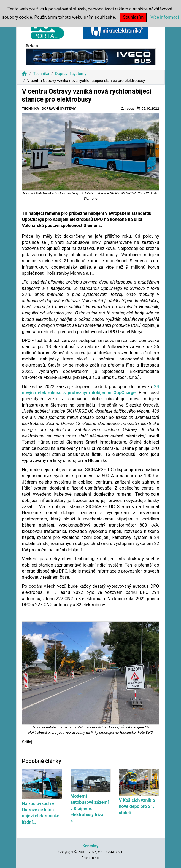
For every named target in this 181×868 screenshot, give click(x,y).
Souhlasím (133, 17)
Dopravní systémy (71, 74)
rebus (127, 108)
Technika (41, 74)
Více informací (165, 17)
